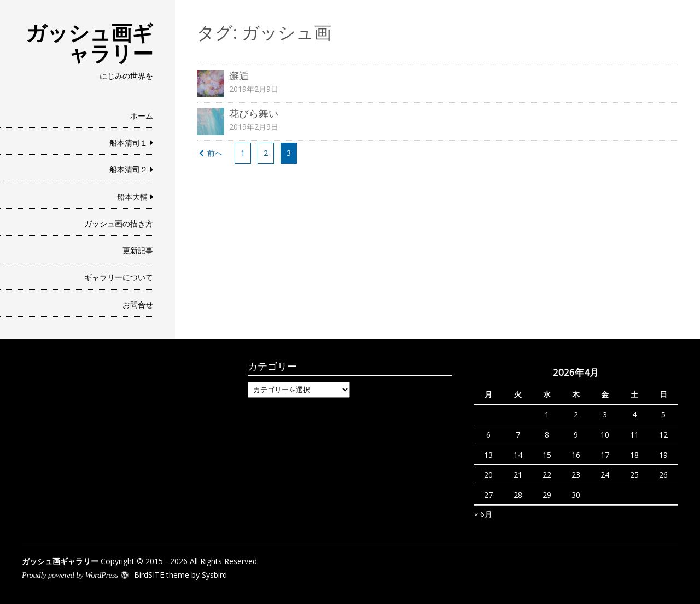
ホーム (142, 116)
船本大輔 (132, 197)
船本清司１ (129, 143)
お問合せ (138, 304)
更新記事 (138, 250)
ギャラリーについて (119, 277)
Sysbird (214, 575)
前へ (215, 153)
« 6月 (483, 514)
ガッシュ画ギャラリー (89, 43)
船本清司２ (129, 169)
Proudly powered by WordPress (70, 575)
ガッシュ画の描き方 (119, 223)
